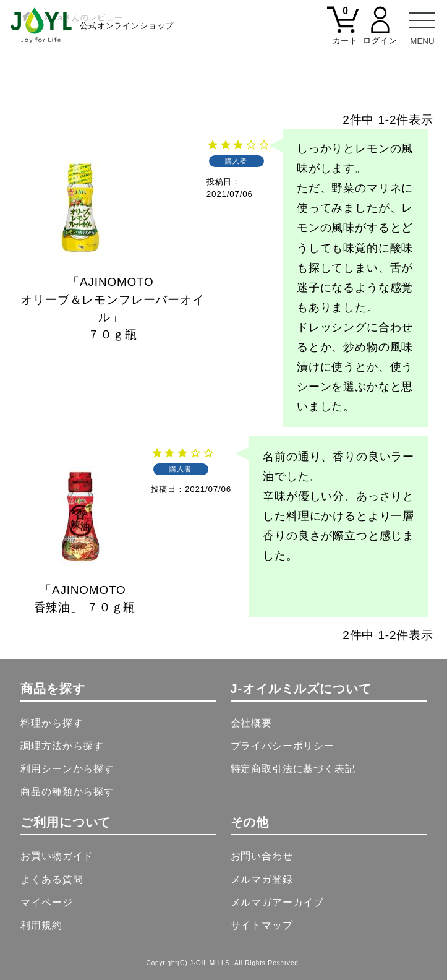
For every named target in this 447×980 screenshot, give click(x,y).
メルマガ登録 (262, 879)
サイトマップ (262, 925)
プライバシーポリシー (283, 746)
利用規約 (41, 925)
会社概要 (251, 723)
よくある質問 (52, 879)
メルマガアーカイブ (278, 902)
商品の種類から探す (67, 792)
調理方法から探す (62, 746)
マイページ (46, 902)
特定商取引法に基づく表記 (293, 769)
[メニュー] (422, 25)
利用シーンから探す (67, 769)
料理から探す (52, 723)
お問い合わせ (262, 856)
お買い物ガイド (57, 856)
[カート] (343, 32)
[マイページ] (380, 32)
